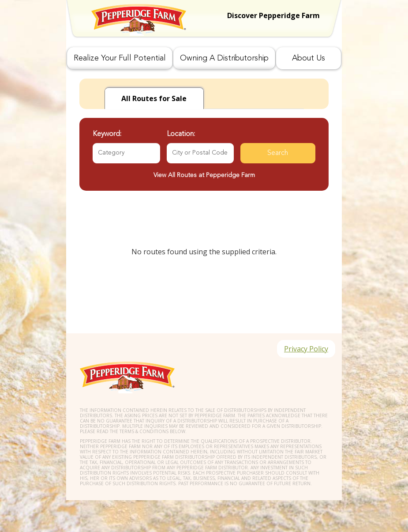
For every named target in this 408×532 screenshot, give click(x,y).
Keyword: (107, 134)
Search (278, 153)
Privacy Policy (306, 349)
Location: (181, 134)
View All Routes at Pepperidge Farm (204, 175)
